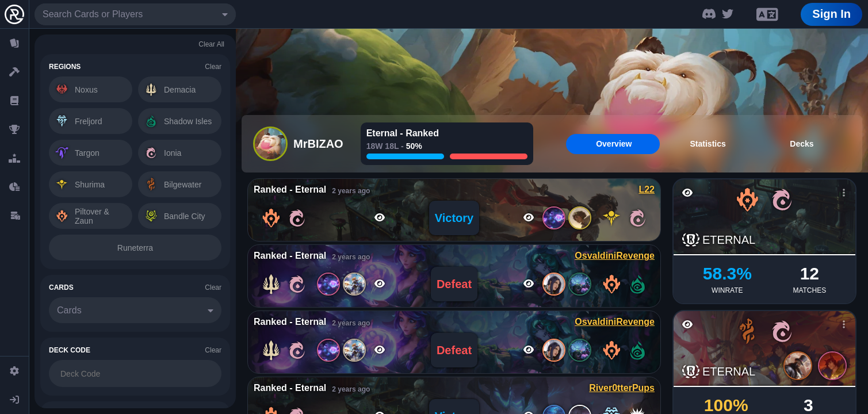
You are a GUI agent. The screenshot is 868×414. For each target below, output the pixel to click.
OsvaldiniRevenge (615, 256)
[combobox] (135, 14)
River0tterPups (622, 388)
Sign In (831, 14)
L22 (647, 189)
